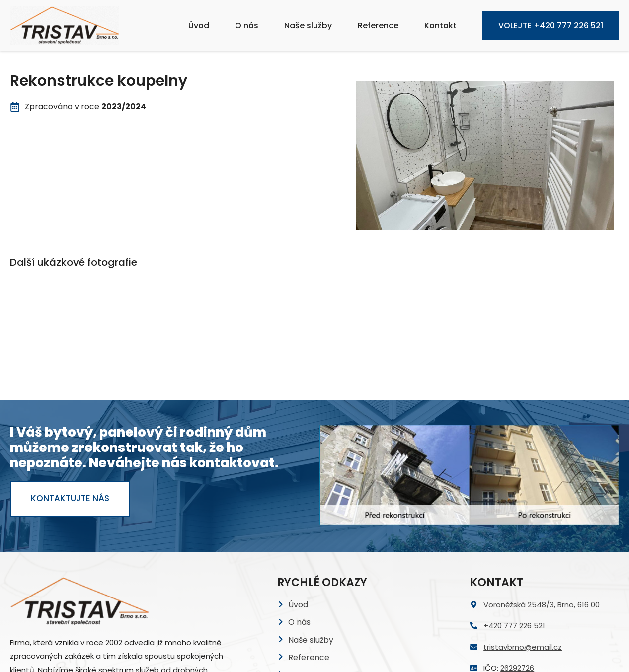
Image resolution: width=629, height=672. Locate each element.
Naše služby (308, 26)
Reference (378, 26)
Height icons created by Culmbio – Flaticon (287, 655)
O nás (247, 26)
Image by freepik (382, 655)
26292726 (517, 570)
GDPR (299, 595)
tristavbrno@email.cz (523, 550)
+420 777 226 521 (514, 529)
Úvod (199, 26)
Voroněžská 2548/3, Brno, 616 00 (542, 507)
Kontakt (440, 26)
